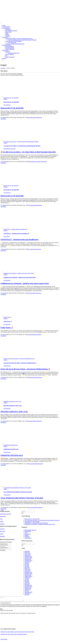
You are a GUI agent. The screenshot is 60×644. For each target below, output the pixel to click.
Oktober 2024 (28, 575)
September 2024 (28, 576)
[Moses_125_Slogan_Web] (30, 18)
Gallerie (5, 99)
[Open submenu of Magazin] (10, 52)
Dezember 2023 (28, 585)
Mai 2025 (27, 566)
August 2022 (27, 593)
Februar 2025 (28, 570)
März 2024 (27, 584)
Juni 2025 (27, 564)
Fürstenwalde (28, 531)
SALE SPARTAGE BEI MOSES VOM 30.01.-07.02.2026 (17, 488)
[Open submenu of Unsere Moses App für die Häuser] (22, 42)
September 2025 (28, 560)
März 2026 (27, 552)
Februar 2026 (28, 554)
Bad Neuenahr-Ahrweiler (9, 149)
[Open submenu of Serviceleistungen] (11, 46)
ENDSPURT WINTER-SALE (11, 445)
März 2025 (27, 568)
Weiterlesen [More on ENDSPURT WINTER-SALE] (3, 465)
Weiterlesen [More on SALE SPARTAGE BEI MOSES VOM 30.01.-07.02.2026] (3, 509)
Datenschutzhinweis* (6, 604)
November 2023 (28, 587)
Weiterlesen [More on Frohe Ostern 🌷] (3, 336)
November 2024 (28, 574)
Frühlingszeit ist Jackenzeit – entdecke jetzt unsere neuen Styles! (19, 273)
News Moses (7, 236)
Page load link (4, 640)
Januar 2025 (27, 571)
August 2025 (27, 562)
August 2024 (27, 578)
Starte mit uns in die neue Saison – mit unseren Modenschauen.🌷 (19, 359)
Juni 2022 (27, 595)
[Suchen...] (28, 512)
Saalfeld (26, 535)
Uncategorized (7, 105)
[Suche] (22, 513)
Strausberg (27, 537)
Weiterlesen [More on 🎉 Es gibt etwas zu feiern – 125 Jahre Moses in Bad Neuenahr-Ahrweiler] (3, 163)
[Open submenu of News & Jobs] (9, 51)
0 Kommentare (38, 118)
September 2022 (28, 592)
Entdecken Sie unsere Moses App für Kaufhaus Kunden (14, 635)
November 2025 (28, 558)
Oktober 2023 (28, 588)
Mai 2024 (27, 581)
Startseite (3, 68)
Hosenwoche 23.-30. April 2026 (11, 98)
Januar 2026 (27, 555)
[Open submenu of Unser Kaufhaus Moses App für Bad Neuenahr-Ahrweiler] (33, 39)
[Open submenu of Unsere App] (9, 38)
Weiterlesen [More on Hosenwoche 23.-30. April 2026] (3, 119)
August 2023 (27, 589)
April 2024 (27, 583)
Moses (4, 118)
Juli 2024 (27, 579)
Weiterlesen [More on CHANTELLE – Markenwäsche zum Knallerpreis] (3, 251)
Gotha (26, 533)
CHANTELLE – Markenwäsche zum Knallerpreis (15, 229)
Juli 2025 (27, 563)
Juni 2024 (27, 580)
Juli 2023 (27, 591)
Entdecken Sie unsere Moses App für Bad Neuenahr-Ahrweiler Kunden (17, 633)
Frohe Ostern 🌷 (7, 317)
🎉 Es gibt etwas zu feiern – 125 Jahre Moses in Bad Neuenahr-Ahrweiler (21, 142)
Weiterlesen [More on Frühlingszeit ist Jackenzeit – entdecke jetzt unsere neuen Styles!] (3, 294)
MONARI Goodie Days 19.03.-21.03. (12, 401)
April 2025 (27, 567)
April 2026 (27, 551)
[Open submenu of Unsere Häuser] (10, 28)
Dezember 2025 (28, 556)
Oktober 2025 (28, 559)
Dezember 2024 (28, 572)
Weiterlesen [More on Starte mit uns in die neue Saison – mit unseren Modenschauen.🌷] (3, 379)
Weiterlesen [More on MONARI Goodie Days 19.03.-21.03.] (3, 422)
